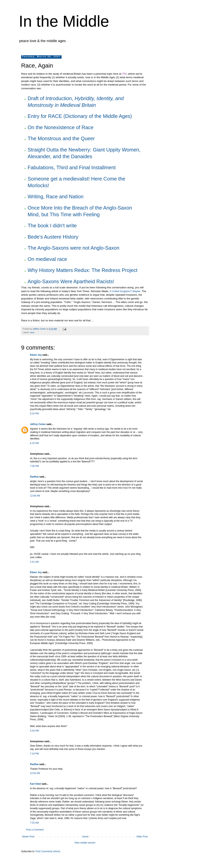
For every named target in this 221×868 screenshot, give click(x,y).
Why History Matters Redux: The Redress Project (82, 270)
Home (85, 837)
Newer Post (28, 837)
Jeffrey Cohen (38, 424)
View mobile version (85, 843)
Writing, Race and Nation (56, 197)
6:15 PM (34, 443)
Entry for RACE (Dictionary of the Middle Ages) (80, 116)
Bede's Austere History (53, 237)
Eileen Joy (36, 355)
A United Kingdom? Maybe (125, 291)
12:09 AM (35, 496)
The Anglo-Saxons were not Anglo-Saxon (74, 248)
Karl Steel (35, 784)
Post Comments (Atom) (48, 851)
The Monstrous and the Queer (61, 138)
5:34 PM (34, 731)
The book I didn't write (52, 226)
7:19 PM (34, 754)
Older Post (142, 837)
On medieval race (47, 259)
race (32, 332)
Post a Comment (35, 830)
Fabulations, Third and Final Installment (72, 167)
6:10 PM (34, 414)
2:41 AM (34, 562)
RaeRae (34, 477)
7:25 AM (34, 823)
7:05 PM (34, 466)
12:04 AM (35, 773)
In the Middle (64, 21)
